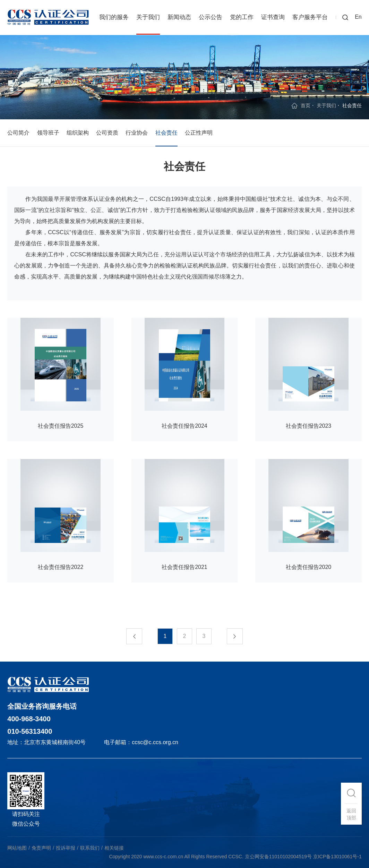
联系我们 (90, 848)
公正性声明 (199, 133)
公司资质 (107, 133)
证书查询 (273, 17)
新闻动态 (179, 17)
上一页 (130, 636)
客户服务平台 (310, 17)
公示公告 (211, 17)
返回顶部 (351, 814)
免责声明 (41, 848)
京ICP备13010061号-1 (337, 857)
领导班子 (48, 133)
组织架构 (78, 133)
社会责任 (166, 133)
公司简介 (18, 133)
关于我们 (148, 17)
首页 (306, 105)
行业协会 (137, 133)
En (358, 17)
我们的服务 (114, 17)
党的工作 (242, 17)
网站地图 (17, 848)
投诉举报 (66, 848)
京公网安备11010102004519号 (278, 857)
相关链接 (114, 848)
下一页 (239, 636)
